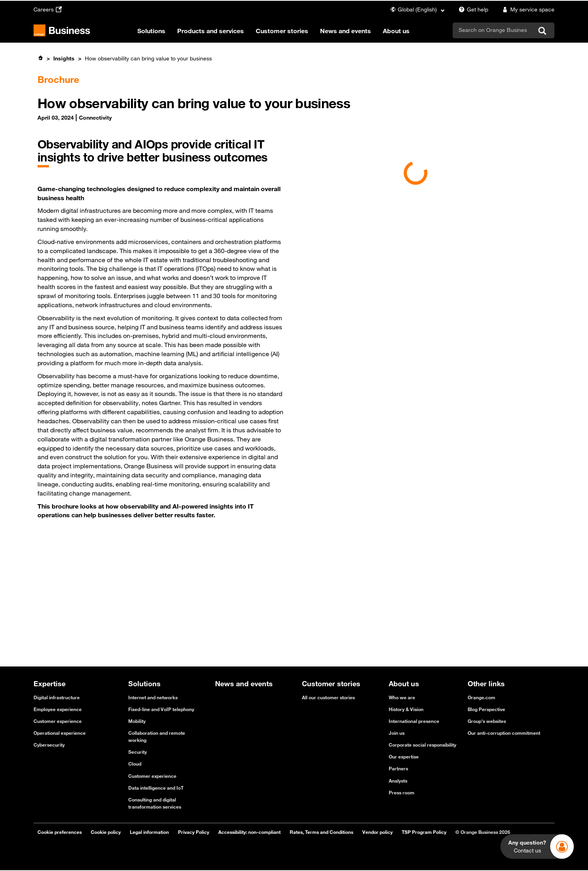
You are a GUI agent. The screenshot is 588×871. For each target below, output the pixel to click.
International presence (414, 721)
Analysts (398, 781)
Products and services (211, 31)
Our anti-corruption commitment (504, 733)
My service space (527, 9)
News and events (345, 31)
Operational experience (60, 733)
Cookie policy (106, 832)
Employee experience (58, 709)
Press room (402, 792)
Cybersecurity (49, 745)
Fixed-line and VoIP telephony (161, 709)
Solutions (151, 31)
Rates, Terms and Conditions (321, 832)
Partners (398, 768)
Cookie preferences (60, 832)
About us (396, 31)
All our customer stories (328, 697)
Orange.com (481, 697)
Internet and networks (153, 697)
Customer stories (282, 31)
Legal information (149, 832)
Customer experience (58, 721)
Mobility (137, 721)
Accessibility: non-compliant (249, 832)
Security (138, 752)
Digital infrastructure (57, 697)
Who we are (402, 697)
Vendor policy (377, 832)
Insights (64, 58)
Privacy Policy (194, 832)
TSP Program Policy (424, 832)
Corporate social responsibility (422, 745)
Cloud (135, 764)
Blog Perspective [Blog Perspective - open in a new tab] (486, 709)
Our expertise (404, 756)
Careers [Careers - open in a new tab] (49, 9)
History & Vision (406, 709)
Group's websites (487, 721)
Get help (472, 9)
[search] (493, 30)
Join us (397, 733)
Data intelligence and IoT (156, 788)
